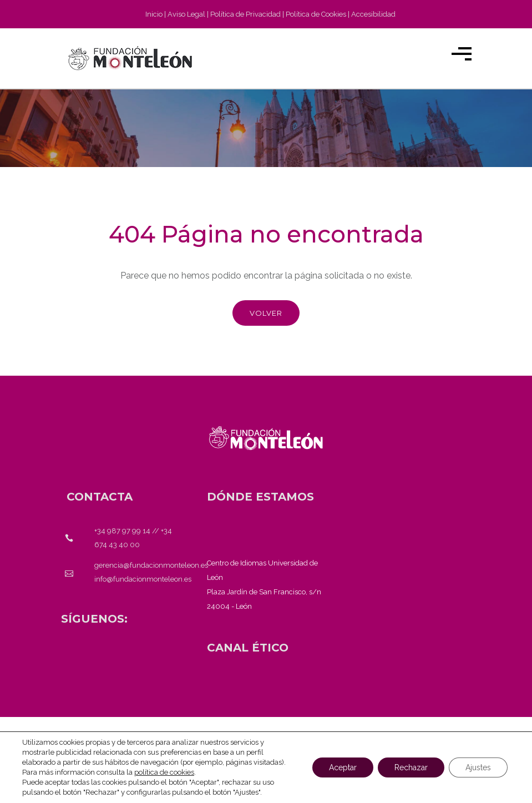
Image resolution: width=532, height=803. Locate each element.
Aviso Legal (186, 14)
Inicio (154, 14)
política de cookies (164, 772)
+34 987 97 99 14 (122, 531)
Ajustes (478, 767)
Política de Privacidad (245, 14)
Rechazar (411, 767)
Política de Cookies (316, 14)
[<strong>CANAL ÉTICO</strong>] (248, 648)
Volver (266, 313)
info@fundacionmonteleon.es (143, 579)
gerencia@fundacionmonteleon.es (151, 565)
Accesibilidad (373, 14)
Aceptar (343, 767)
